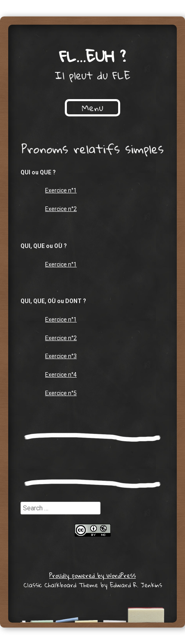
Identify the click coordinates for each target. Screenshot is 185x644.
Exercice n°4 (61, 375)
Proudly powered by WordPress (92, 575)
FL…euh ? (92, 56)
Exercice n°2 (61, 209)
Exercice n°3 (61, 356)
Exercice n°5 (61, 393)
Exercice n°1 (61, 190)
